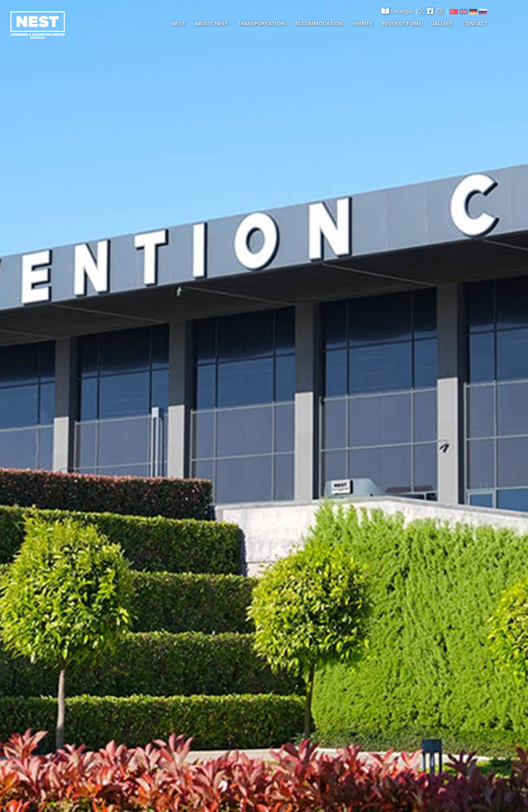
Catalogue (397, 11)
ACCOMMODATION (319, 23)
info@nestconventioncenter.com (370, 749)
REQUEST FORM (402, 23)
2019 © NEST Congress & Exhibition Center (108, 791)
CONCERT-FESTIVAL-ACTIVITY (103, 725)
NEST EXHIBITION (89, 714)
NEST (179, 23)
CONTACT (475, 23)
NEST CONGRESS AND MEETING (106, 703)
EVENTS (363, 23)
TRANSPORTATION (261, 23)
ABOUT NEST (211, 23)
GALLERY (442, 23)
